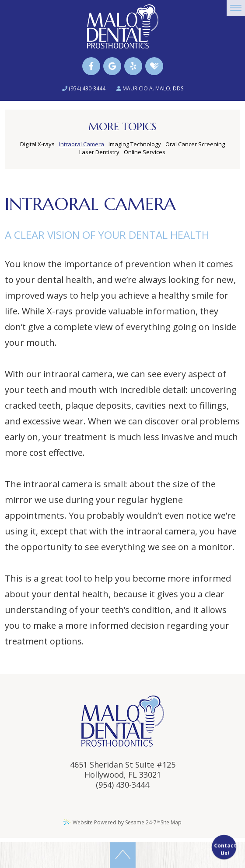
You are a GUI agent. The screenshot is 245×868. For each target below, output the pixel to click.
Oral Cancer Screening (195, 144)
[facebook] (91, 66)
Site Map (171, 822)
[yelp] (133, 66)
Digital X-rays (37, 144)
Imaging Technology (135, 144)
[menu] (236, 8)
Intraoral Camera (82, 144)
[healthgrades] (154, 66)
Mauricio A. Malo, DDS (150, 88)
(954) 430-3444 (84, 88)
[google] (112, 66)
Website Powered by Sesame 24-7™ (112, 822)
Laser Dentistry (99, 152)
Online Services (145, 152)
